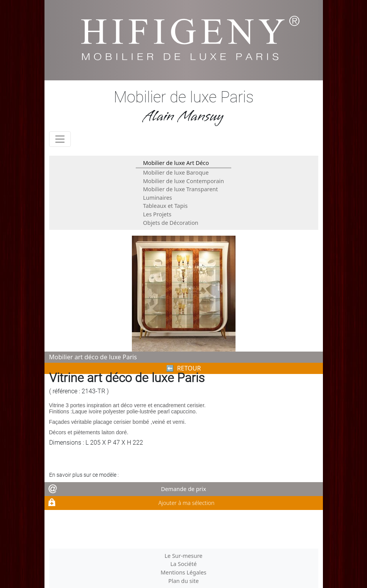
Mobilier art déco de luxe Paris (93, 357)
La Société (183, 564)
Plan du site (183, 581)
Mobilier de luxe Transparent (181, 189)
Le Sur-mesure (184, 556)
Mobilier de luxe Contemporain (183, 181)
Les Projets (157, 214)
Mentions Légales (183, 572)
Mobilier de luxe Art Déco (176, 163)
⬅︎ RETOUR (184, 368)
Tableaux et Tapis (165, 206)
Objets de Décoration (171, 223)
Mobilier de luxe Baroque (176, 172)
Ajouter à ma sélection (186, 503)
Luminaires (158, 198)
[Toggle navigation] (60, 139)
